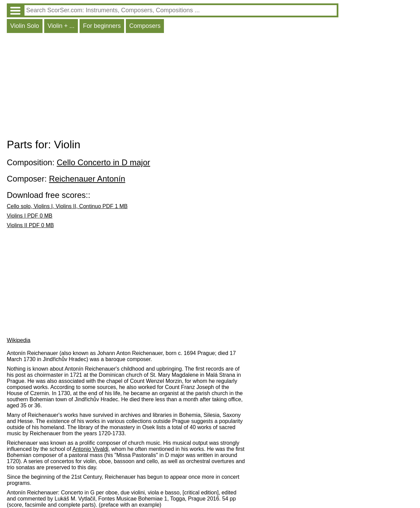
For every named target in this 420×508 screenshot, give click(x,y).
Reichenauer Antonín (87, 179)
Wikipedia (19, 340)
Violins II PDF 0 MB (30, 225)
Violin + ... (61, 26)
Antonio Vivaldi (90, 449)
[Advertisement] (173, 87)
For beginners (102, 26)
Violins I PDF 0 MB (30, 216)
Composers (145, 26)
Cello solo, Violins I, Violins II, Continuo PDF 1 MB (67, 206)
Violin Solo (25, 26)
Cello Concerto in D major (104, 162)
